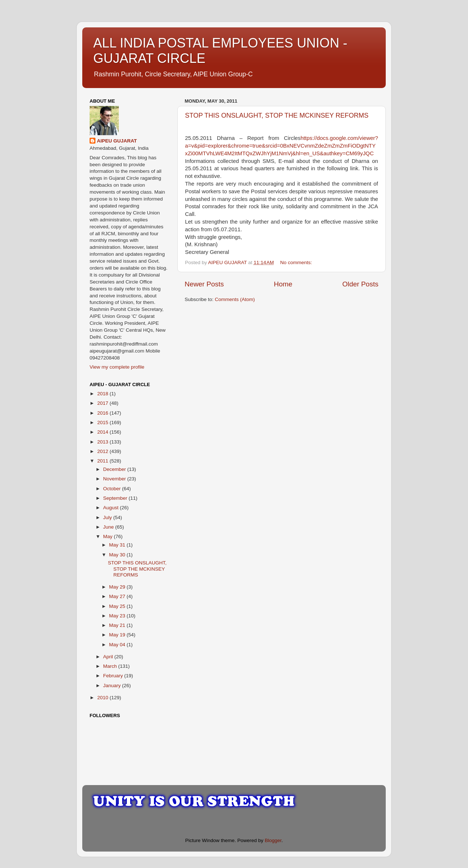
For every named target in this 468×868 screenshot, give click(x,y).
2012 (103, 451)
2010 (103, 698)
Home (283, 284)
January (113, 686)
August (112, 508)
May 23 (118, 616)
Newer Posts (204, 284)
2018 (103, 394)
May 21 (118, 625)
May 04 (118, 645)
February (114, 676)
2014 (103, 432)
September (116, 498)
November (115, 479)
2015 (103, 422)
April (109, 657)
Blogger (273, 840)
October (113, 489)
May (108, 536)
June (109, 527)
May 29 (118, 587)
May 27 (118, 596)
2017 (103, 403)
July (108, 517)
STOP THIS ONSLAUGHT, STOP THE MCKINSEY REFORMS (277, 115)
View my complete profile (117, 367)
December (115, 469)
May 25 (118, 606)
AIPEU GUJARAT (117, 141)
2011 (103, 461)
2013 (103, 442)
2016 (103, 413)
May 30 (118, 555)
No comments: (297, 262)
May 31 (118, 545)
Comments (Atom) (235, 299)
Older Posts (360, 284)
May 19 (118, 635)
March (111, 666)
